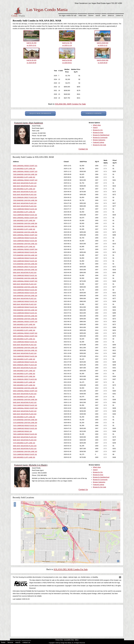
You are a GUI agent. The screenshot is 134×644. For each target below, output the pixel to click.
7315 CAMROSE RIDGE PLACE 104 (25, 307)
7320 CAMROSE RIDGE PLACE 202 (25, 238)
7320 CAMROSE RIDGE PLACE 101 (25, 275)
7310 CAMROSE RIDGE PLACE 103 (25, 258)
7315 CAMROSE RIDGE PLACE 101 (25, 342)
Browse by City (98, 130)
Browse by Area (98, 133)
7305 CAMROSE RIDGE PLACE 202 (25, 434)
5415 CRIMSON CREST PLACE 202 (25, 379)
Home (3, 642)
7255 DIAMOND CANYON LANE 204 (25, 232)
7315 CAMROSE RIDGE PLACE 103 (25, 293)
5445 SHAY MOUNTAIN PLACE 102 (25, 402)
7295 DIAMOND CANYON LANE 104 (25, 174)
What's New (82, 15)
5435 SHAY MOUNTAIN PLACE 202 (25, 195)
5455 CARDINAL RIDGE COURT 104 (25, 408)
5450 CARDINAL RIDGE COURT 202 (25, 281)
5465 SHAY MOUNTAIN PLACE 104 (25, 203)
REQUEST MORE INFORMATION (40, 113)
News (104, 15)
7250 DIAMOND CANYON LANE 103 (25, 348)
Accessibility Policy (69, 640)
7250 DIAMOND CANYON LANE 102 (25, 310)
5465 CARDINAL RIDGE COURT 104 (25, 322)
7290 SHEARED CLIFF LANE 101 (24, 339)
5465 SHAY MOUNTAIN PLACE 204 (25, 368)
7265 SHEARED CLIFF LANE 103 (24, 189)
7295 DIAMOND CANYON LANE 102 (25, 270)
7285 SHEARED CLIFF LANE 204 (24, 220)
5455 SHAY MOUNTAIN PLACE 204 (25, 206)
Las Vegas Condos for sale (68, 15)
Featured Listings (99, 142)
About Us (111, 15)
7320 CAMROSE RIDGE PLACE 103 (25, 428)
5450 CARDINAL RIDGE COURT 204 (25, 218)
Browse (91, 15)
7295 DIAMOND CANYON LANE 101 (25, 350)
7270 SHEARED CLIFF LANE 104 (24, 169)
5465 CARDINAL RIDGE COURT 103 (25, 171)
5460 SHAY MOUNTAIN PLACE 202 (25, 437)
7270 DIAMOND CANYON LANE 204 (25, 264)
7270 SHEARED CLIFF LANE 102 (24, 443)
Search (98, 15)
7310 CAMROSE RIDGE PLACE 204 (25, 290)
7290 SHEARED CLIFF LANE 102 (24, 229)
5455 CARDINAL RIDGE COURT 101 (25, 166)
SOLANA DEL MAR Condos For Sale (70, 104)
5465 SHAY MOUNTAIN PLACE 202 (25, 414)
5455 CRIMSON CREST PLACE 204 (25, 267)
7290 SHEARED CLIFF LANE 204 (24, 376)
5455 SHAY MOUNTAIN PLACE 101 (25, 298)
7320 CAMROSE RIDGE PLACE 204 (25, 241)
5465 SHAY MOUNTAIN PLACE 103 (25, 183)
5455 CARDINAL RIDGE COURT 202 (25, 235)
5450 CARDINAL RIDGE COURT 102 (25, 391)
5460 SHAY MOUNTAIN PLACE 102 (25, 186)
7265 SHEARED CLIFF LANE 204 (24, 385)
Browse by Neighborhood (101, 135)
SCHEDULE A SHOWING (94, 113)
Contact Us (119, 15)
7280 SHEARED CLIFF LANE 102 (24, 371)
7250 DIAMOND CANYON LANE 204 (25, 200)
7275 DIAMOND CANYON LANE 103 (25, 255)
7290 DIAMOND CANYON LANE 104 (25, 296)
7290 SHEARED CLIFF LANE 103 (24, 382)
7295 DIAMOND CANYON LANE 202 (25, 319)
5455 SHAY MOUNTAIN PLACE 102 (25, 411)
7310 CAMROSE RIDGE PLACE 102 (25, 209)
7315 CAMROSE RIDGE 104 (22, 431)
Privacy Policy (59, 640)
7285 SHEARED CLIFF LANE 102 (24, 247)
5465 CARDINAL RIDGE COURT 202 (25, 333)
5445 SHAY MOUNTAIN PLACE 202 (25, 345)
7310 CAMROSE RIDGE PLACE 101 (25, 313)
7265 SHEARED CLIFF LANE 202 (24, 177)
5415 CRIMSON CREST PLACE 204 (25, 197)
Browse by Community (100, 138)
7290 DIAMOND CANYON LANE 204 (25, 287)
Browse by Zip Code (100, 145)
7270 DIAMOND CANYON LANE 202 (25, 278)
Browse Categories (99, 140)
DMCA (77, 640)
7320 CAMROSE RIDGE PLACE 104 (25, 261)
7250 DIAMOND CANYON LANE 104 (25, 388)
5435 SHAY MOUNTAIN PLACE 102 (25, 449)
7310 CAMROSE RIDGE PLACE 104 (25, 356)
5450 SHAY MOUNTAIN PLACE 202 (25, 273)
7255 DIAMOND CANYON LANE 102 (25, 226)
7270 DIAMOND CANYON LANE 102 (25, 451)
